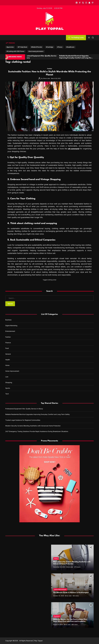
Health (8, 360)
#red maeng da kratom (36, 51)
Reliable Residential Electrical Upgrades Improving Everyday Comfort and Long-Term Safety (80, 58)
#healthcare (70, 47)
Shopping (9, 382)
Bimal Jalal (47, 78)
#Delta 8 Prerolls (37, 47)
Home (7, 365)
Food (7, 348)
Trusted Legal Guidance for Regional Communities (23, 420)
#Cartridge (50, 47)
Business (8, 320)
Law (7, 377)
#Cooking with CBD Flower (16, 51)
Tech (7, 394)
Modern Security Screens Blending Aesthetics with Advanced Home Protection (33, 426)
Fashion (50, 69)
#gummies (10, 47)
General (8, 354)
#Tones (60, 47)
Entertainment (10, 331)
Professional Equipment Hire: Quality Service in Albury (24, 409)
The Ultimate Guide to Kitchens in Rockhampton (71, 593)
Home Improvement (12, 371)
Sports (8, 388)
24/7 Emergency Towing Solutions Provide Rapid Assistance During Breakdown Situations (37, 431)
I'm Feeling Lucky (76, 37)
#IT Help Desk (22, 47)
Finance (8, 343)
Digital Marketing (11, 326)
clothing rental (52, 280)
